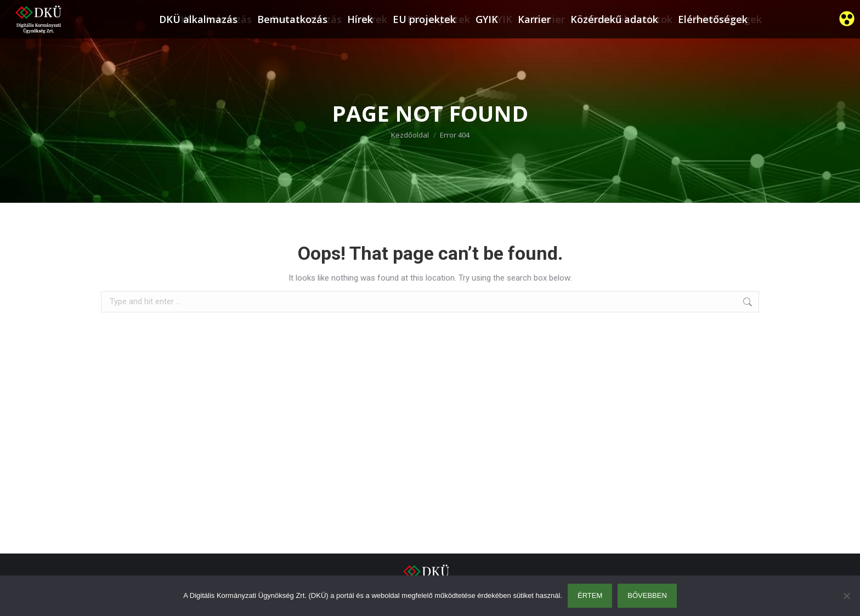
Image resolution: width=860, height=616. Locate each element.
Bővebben (647, 595)
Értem (590, 595)
